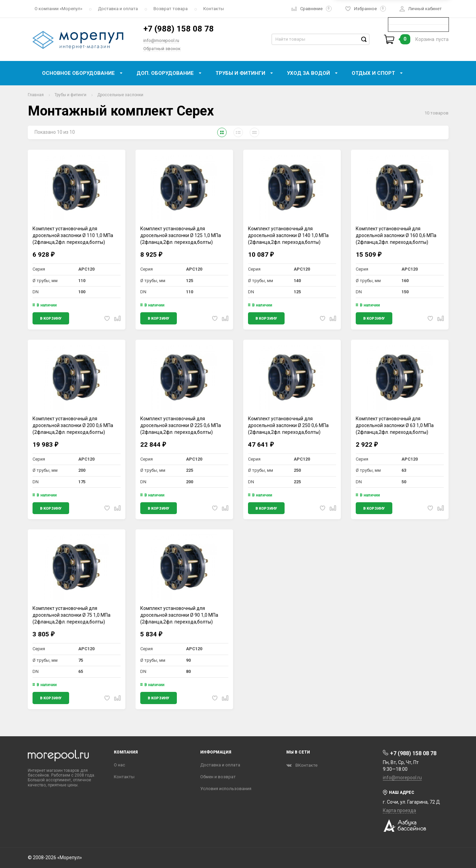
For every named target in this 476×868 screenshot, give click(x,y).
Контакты (214, 9)
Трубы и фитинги (70, 95)
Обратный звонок (162, 49)
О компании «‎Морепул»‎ (58, 9)
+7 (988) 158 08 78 (179, 29)
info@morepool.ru (161, 40)
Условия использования (226, 789)
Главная (36, 95)
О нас (119, 765)
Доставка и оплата (118, 9)
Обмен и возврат (218, 777)
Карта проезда (399, 810)
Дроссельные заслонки (120, 95)
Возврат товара (171, 9)
